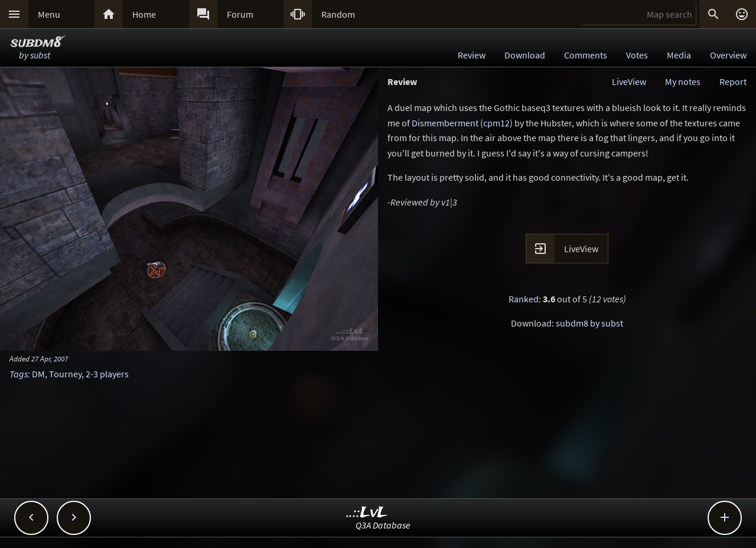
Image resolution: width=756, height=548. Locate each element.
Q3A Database (383, 525)
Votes (637, 55)
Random (338, 14)
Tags (19, 374)
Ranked (524, 299)
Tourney (65, 374)
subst (40, 55)
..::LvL (367, 513)
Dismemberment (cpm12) (462, 123)
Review (472, 55)
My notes (683, 81)
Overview (728, 55)
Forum (240, 14)
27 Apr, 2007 (50, 358)
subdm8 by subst (589, 323)
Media (679, 55)
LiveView (629, 81)
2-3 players (107, 374)
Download (525, 55)
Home (144, 14)
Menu (49, 14)
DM (38, 374)
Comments (586, 55)
